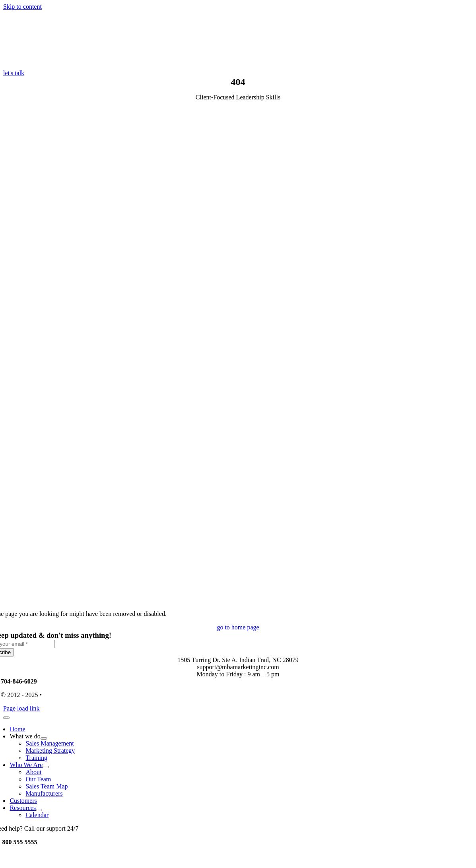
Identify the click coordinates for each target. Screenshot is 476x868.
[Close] (6, 718)
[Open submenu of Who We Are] (46, 767)
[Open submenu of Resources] (39, 810)
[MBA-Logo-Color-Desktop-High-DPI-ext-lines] (63, 66)
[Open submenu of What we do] (44, 738)
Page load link (21, 708)
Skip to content (22, 7)
